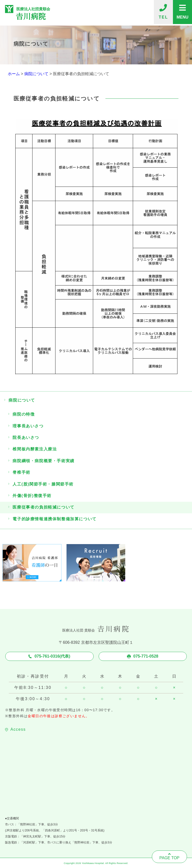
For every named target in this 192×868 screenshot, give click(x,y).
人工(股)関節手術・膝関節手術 (43, 484)
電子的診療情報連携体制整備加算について (54, 519)
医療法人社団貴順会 (52, 13)
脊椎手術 (21, 472)
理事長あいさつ (28, 426)
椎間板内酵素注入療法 (35, 449)
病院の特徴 (24, 414)
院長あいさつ (26, 438)
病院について (22, 400)
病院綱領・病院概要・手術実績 (43, 461)
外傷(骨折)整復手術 (32, 496)
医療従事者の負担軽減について (43, 507)
